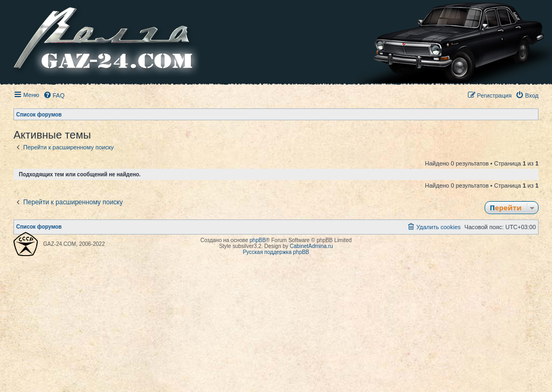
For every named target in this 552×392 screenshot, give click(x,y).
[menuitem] (54, 95)
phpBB (258, 240)
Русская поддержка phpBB (276, 252)
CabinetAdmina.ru (312, 246)
